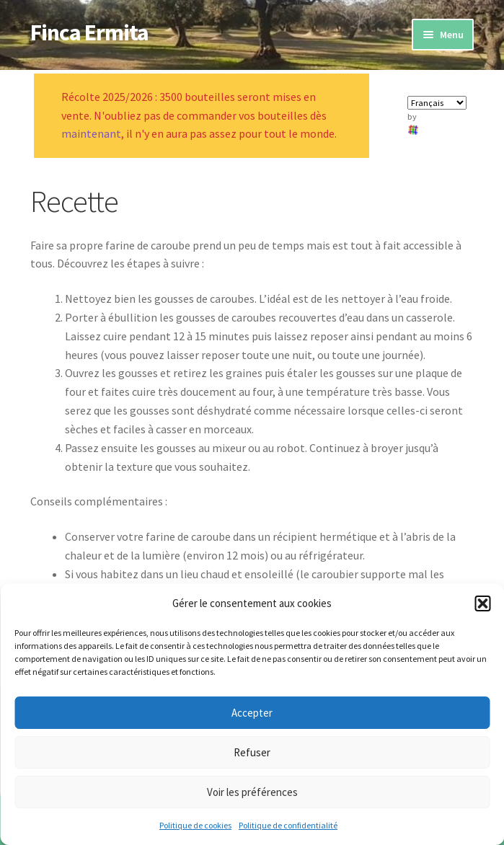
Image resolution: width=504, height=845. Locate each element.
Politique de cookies (195, 825)
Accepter (252, 713)
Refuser (252, 752)
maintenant (91, 133)
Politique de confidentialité (288, 825)
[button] (482, 603)
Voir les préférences (252, 792)
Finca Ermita (89, 32)
